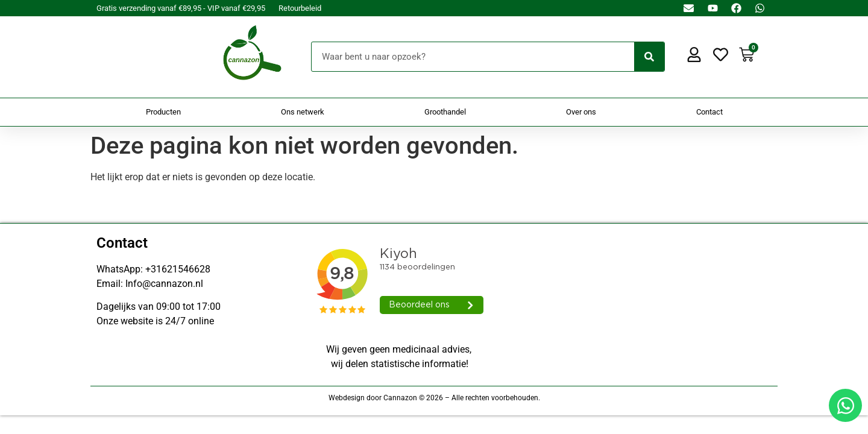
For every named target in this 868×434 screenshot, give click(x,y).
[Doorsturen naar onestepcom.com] (434, 217)
